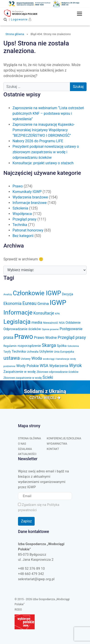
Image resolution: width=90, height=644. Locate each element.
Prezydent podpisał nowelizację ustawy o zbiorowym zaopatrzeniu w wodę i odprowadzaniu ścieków (46, 152)
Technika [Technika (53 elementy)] (19, 351)
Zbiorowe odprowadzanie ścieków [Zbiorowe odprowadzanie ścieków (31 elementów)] (57, 372)
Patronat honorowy (28, 230)
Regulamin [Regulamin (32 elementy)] (10, 346)
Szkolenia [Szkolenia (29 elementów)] (73, 346)
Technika (20, 225)
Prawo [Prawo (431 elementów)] (24, 337)
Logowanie (19, 19)
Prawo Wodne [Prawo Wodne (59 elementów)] (45, 338)
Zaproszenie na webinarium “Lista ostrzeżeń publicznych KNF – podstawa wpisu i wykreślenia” (48, 113)
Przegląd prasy (24, 219)
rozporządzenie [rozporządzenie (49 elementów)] (29, 346)
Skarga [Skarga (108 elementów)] (49, 345)
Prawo (18, 186)
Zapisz (26, 521)
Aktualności (27, 454)
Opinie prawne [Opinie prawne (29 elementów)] (50, 329)
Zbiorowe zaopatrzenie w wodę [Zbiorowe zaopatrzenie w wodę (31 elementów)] (23, 378)
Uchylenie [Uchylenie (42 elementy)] (46, 351)
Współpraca (22, 214)
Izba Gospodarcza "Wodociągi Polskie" (28, 13)
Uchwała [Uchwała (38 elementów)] (32, 352)
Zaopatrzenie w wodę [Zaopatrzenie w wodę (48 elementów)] (20, 372)
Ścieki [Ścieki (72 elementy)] (48, 377)
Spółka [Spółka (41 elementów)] (62, 346)
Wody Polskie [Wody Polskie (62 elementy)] (27, 366)
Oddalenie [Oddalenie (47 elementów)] (73, 323)
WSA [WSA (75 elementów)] (44, 366)
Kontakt (53, 449)
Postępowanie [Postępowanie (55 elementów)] (71, 329)
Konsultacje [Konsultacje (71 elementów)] (44, 313)
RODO (18, 610)
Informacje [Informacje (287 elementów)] (18, 312)
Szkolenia (20, 208)
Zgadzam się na (39, 507)
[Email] (45, 496)
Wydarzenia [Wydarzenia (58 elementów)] (59, 366)
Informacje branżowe (30, 203)
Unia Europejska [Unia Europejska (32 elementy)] (64, 352)
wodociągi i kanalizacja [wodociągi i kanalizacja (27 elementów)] (56, 359)
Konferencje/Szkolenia (64, 438)
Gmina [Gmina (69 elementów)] (43, 304)
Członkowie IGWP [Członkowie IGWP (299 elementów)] (37, 293)
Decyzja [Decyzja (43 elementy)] (68, 294)
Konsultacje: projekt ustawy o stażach (43, 163)
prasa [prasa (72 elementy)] (8, 337)
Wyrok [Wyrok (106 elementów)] (75, 365)
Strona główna (15, 34)
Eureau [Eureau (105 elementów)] (29, 303)
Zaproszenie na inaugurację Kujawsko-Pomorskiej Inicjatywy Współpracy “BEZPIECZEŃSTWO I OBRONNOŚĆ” (44, 130)
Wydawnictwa (57, 444)
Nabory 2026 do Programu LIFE (38, 141)
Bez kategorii (23, 236)
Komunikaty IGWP (27, 192)
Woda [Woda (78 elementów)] (37, 358)
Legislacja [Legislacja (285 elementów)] (17, 322)
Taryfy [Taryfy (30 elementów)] (7, 352)
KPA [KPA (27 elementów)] (58, 314)
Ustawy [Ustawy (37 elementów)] (26, 359)
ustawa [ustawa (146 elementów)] (12, 358)
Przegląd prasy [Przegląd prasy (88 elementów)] (72, 337)
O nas (22, 444)
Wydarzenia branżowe (30, 197)
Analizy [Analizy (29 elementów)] (8, 294)
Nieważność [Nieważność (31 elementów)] (51, 323)
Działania (25, 449)
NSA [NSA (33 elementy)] (62, 323)
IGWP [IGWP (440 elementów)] (58, 303)
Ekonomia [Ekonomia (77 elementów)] (13, 303)
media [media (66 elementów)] (37, 322)
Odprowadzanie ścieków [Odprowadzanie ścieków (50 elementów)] (22, 329)
